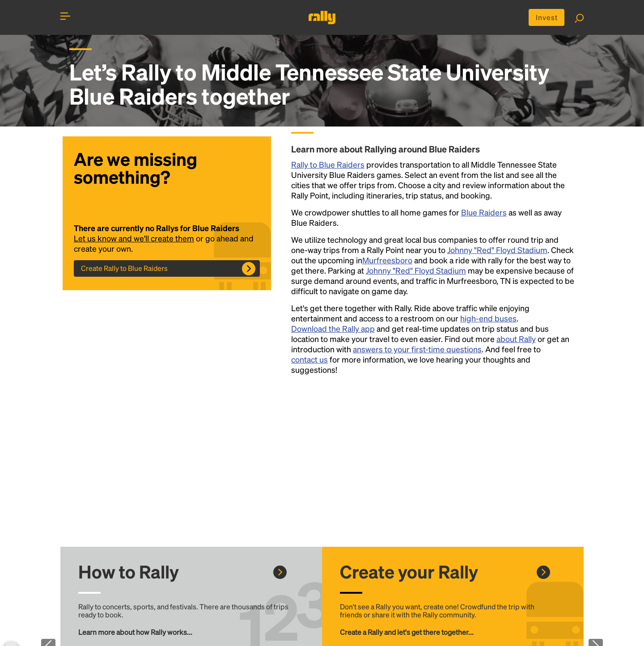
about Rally (516, 339)
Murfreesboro (387, 260)
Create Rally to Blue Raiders (124, 268)
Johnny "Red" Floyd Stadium (497, 250)
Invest (547, 17)
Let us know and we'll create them (134, 238)
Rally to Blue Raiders (328, 164)
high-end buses (488, 318)
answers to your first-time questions (417, 349)
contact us (309, 359)
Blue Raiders (484, 212)
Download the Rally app (333, 328)
